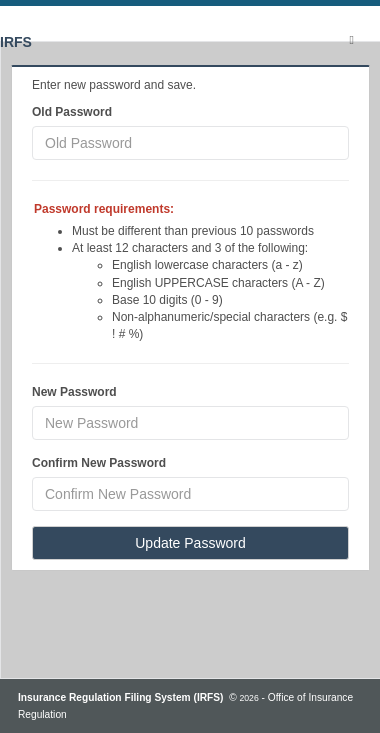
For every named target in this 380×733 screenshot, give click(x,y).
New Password (74, 392)
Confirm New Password (99, 463)
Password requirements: (104, 209)
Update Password (190, 543)
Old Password (72, 112)
